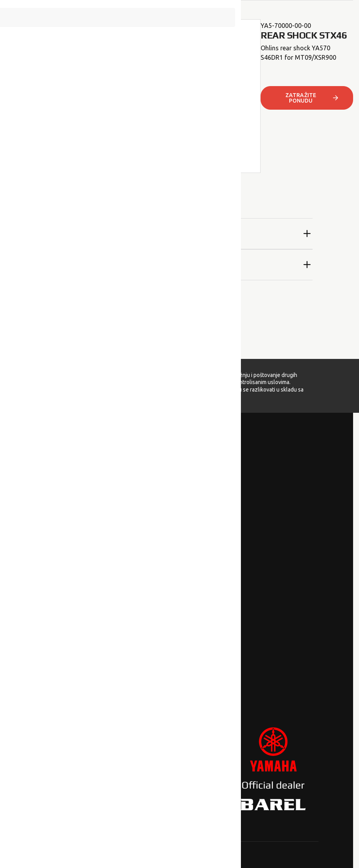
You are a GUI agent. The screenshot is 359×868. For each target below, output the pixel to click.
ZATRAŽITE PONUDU (312, 98)
